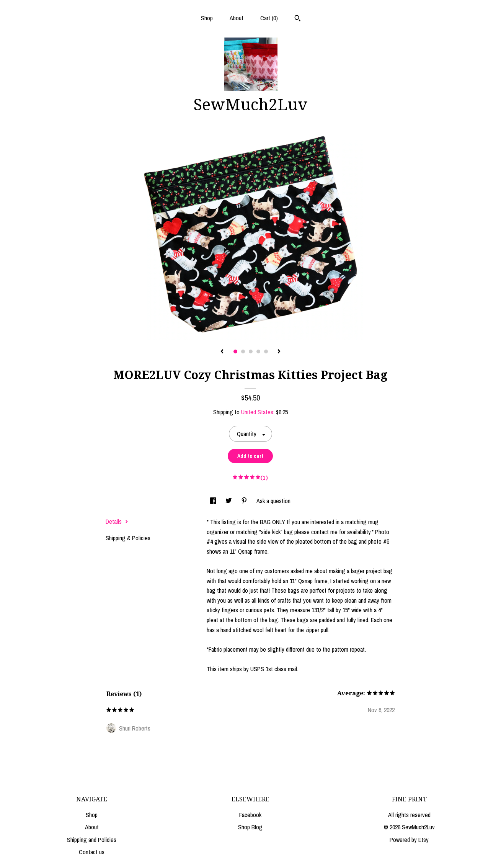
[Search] (298, 19)
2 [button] (243, 351)
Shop (207, 18)
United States (257, 412)
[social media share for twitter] (229, 501)
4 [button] (258, 351)
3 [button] (251, 351)
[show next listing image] (279, 352)
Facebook (250, 815)
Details (117, 521)
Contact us (92, 852)
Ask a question (273, 501)
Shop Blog (250, 827)
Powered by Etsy (409, 840)
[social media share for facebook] (214, 501)
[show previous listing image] (222, 352)
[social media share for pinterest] (245, 501)
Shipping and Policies (92, 840)
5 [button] (266, 351)
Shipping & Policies (128, 538)
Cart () (269, 18)
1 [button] (235, 351)
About (237, 18)
